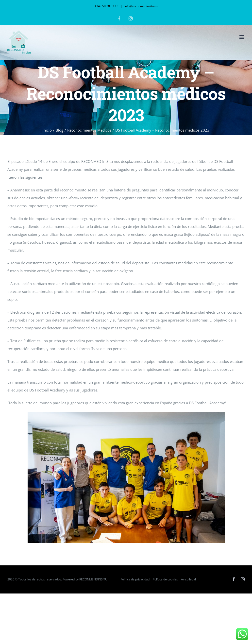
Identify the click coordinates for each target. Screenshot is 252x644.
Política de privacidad (135, 579)
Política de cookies (165, 579)
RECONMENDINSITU (94, 579)
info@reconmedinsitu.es (141, 6)
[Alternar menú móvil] (242, 37)
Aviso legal (188, 579)
